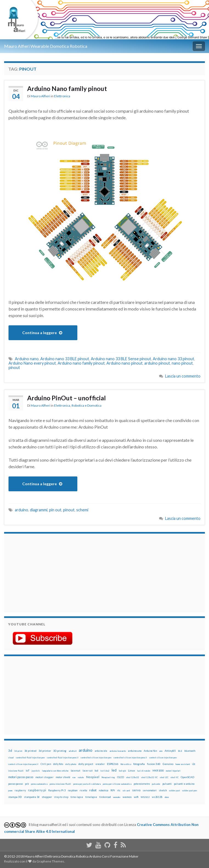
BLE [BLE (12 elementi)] (180, 751)
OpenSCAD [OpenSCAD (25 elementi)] (187, 777)
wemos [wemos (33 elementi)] (127, 797)
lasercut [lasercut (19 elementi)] (76, 771)
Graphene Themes (50, 861)
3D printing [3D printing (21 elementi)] (60, 751)
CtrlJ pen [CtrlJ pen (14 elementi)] (46, 764)
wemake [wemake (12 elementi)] (117, 797)
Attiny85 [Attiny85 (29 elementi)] (170, 751)
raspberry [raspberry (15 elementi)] (20, 790)
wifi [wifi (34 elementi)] (136, 797)
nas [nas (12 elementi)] (74, 777)
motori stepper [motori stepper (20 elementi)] (44, 777)
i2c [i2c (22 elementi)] (194, 764)
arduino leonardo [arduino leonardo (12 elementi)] (118, 751)
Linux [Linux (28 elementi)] (132, 770)
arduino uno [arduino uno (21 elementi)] (135, 751)
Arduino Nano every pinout (32, 363)
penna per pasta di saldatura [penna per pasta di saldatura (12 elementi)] (87, 784)
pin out (55, 510)
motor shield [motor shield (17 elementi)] (63, 777)
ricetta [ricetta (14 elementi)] (83, 791)
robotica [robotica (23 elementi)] (104, 790)
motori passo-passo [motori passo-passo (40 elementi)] (21, 777)
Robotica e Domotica (87, 405)
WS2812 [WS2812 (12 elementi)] (145, 797)
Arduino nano (27, 359)
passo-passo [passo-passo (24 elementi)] (15, 784)
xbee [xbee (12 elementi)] (167, 797)
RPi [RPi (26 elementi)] (113, 790)
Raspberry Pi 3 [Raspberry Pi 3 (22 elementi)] (57, 790)
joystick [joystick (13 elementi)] (36, 771)
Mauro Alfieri (40, 96)
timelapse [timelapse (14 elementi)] (91, 797)
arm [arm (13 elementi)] (161, 751)
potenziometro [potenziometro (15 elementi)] (142, 784)
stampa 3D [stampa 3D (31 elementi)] (15, 797)
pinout (14, 368)
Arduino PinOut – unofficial (67, 398)
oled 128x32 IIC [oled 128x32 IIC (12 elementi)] (149, 777)
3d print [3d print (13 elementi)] (18, 751)
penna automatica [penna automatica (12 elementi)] (39, 784)
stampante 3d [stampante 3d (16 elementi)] (32, 797)
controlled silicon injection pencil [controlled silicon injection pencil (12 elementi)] (130, 758)
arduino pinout (157, 363)
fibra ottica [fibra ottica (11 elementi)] (126, 764)
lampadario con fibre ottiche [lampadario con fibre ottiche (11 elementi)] (55, 771)
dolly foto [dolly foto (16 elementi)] (58, 764)
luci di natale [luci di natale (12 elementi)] (144, 771)
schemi (82, 510)
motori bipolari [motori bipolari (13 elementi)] (173, 771)
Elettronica (62, 96)
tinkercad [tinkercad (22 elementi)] (105, 797)
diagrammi (39, 510)
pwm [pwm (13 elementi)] (10, 791)
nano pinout (182, 363)
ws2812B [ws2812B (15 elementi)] (157, 797)
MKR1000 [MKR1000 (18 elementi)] (158, 771)
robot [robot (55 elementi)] (93, 790)
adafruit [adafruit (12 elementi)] (73, 751)
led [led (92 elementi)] (114, 770)
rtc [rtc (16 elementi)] (119, 790)
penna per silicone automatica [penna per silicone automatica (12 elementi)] (117, 784)
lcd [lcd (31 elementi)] (96, 770)
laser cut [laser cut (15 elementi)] (87, 771)
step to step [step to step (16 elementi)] (61, 797)
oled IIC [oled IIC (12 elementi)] (175, 777)
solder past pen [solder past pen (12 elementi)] (190, 791)
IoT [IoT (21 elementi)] (28, 771)
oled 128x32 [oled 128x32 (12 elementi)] (133, 777)
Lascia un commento (183, 376)
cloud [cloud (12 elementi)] (11, 758)
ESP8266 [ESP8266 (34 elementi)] (113, 764)
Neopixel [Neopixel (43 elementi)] (93, 777)
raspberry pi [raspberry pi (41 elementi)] (37, 790)
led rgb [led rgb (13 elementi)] (122, 771)
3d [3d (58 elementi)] (10, 751)
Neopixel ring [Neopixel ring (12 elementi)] (108, 777)
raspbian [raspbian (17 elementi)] (73, 790)
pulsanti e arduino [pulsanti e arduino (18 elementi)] (184, 784)
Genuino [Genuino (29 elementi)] (168, 764)
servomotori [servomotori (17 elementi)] (150, 790)
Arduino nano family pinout (81, 363)
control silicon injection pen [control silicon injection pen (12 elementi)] (163, 758)
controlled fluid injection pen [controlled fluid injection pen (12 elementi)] (30, 758)
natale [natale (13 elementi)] (81, 777)
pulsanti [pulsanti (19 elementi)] (167, 784)
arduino (22, 510)
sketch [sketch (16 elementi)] (163, 790)
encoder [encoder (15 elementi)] (100, 764)
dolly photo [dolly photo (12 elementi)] (71, 764)
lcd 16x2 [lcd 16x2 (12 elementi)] (105, 771)
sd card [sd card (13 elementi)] (126, 791)
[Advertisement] (43, 572)
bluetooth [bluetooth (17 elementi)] (190, 751)
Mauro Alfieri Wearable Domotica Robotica (46, 46)
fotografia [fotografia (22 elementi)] (139, 764)
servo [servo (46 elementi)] (136, 790)
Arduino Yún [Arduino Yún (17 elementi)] (150, 751)
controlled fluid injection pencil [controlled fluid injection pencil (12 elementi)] (63, 758)
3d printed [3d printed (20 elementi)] (30, 751)
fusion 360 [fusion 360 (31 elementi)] (154, 764)
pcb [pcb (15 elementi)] (27, 784)
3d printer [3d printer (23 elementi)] (45, 751)
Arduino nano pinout (125, 363)
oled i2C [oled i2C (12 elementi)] (164, 777)
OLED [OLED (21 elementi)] (121, 777)
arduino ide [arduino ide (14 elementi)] (101, 751)
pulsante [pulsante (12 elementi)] (156, 784)
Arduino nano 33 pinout (173, 359)
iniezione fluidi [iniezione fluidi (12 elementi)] (16, 771)
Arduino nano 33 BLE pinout (65, 359)
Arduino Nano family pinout (67, 88)
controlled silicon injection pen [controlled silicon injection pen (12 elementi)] (96, 758)
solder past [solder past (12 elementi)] (174, 791)
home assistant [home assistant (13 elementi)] (183, 764)
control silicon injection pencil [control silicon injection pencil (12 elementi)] (23, 764)
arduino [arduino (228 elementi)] (86, 750)
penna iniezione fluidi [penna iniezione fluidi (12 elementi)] (60, 784)
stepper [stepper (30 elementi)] (47, 797)
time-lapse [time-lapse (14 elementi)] (77, 797)
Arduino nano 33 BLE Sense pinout (121, 359)
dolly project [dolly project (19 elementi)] (86, 764)
